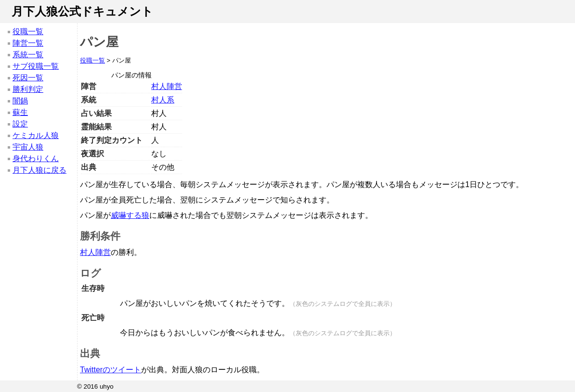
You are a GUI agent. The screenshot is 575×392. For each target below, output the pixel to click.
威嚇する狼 (130, 215)
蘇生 (20, 112)
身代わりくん (36, 158)
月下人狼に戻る (39, 170)
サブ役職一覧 (36, 66)
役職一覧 (28, 32)
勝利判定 (28, 89)
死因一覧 (28, 78)
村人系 (163, 100)
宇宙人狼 (28, 147)
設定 (20, 124)
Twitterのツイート (111, 370)
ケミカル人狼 (36, 135)
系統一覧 (28, 55)
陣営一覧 (28, 43)
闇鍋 (20, 101)
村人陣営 (167, 86)
